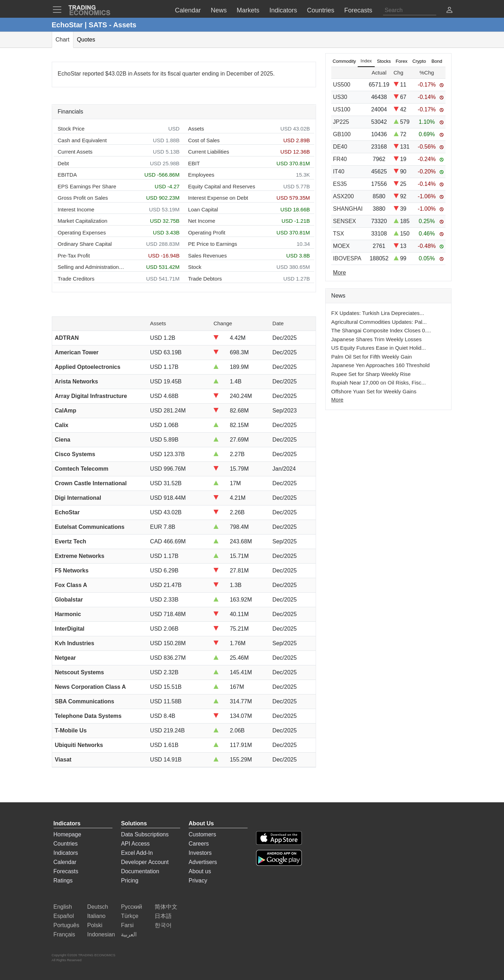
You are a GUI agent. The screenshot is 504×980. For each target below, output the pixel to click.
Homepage (67, 834)
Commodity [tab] (344, 61)
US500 (342, 85)
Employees (201, 175)
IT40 (339, 171)
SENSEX (345, 221)
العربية (129, 934)
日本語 (163, 916)
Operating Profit (207, 232)
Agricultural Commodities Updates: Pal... (379, 322)
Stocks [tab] (384, 61)
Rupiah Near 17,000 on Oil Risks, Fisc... (379, 383)
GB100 (342, 134)
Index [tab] (366, 61)
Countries (66, 844)
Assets (196, 129)
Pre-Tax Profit (74, 256)
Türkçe (130, 916)
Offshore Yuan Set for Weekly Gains (374, 391)
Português (67, 925)
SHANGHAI (348, 209)
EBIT (194, 163)
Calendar (65, 862)
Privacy (198, 881)
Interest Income (76, 209)
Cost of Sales (204, 140)
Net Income (202, 221)
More (337, 400)
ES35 (340, 184)
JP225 (341, 122)
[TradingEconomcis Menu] (59, 10)
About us (200, 871)
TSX (339, 234)
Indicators (66, 853)
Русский (131, 907)
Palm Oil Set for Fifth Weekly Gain (372, 357)
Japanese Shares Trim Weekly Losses (376, 339)
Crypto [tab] (419, 61)
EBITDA (67, 175)
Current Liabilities (209, 152)
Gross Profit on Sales (83, 198)
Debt (63, 163)
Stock (195, 267)
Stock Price (71, 129)
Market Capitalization (83, 221)
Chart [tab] (63, 40)
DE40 (340, 147)
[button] (449, 11)
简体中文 (166, 907)
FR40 (340, 159)
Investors (200, 853)
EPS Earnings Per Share (87, 186)
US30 (340, 97)
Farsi (127, 925)
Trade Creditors (76, 279)
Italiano (96, 916)
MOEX (341, 246)
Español (64, 916)
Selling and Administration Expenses (92, 267)
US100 (342, 109)
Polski (95, 925)
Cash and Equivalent (82, 140)
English (63, 907)
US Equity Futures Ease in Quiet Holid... (379, 348)
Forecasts (66, 871)
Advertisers (203, 862)
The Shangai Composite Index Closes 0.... (381, 330)
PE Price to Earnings (212, 244)
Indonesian (101, 934)
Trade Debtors (205, 279)
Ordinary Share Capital (85, 244)
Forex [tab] (401, 61)
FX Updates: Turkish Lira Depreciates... (378, 313)
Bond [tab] (437, 61)
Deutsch (98, 907)
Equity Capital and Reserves (221, 186)
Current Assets (75, 152)
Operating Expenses (82, 232)
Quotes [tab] (86, 40)
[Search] (410, 10)
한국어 (163, 925)
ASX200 (344, 196)
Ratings (63, 881)
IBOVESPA (347, 258)
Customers (202, 834)
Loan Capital (203, 209)
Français (64, 934)
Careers (199, 844)
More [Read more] (339, 273)
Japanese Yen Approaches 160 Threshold (380, 365)
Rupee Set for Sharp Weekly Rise (371, 374)
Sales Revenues (207, 256)
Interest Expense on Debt (218, 198)
